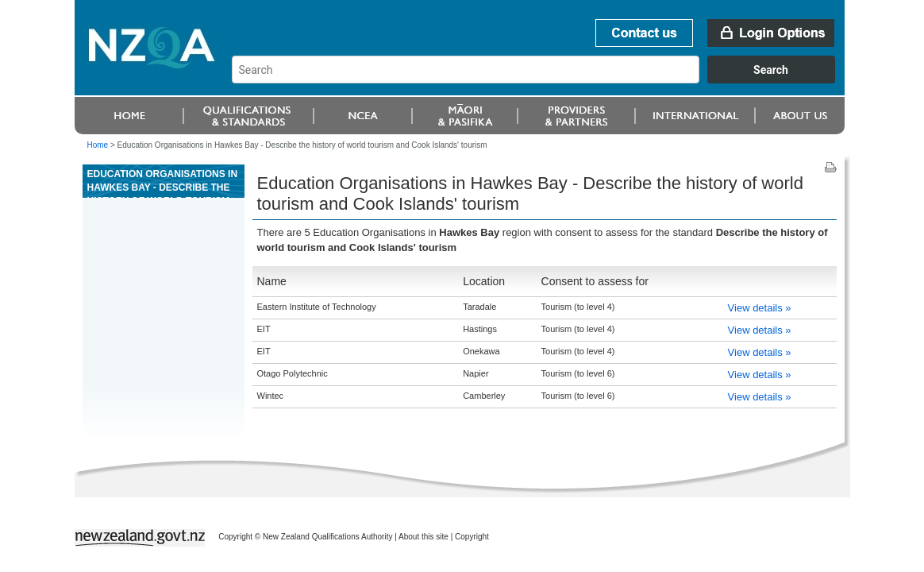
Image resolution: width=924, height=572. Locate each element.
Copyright (472, 537)
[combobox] (541, 79)
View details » (760, 308)
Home (98, 145)
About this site (423, 537)
